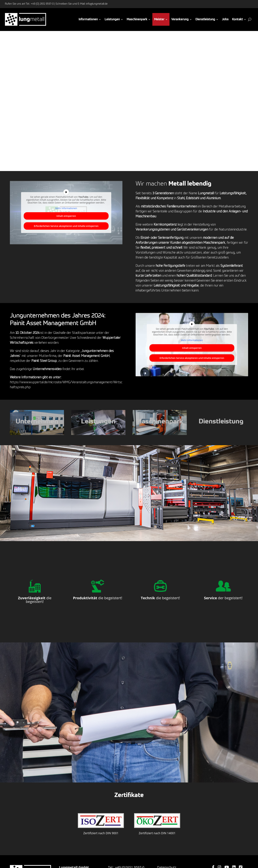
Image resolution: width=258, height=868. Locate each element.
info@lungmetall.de (97, 4)
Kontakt (238, 19)
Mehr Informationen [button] (66, 208)
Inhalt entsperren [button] (66, 216)
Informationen (88, 19)
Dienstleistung (205, 19)
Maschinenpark (137, 19)
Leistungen (112, 19)
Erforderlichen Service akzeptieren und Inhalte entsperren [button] (66, 226)
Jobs (225, 19)
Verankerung (180, 19)
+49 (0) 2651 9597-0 (42, 4)
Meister (159, 19)
